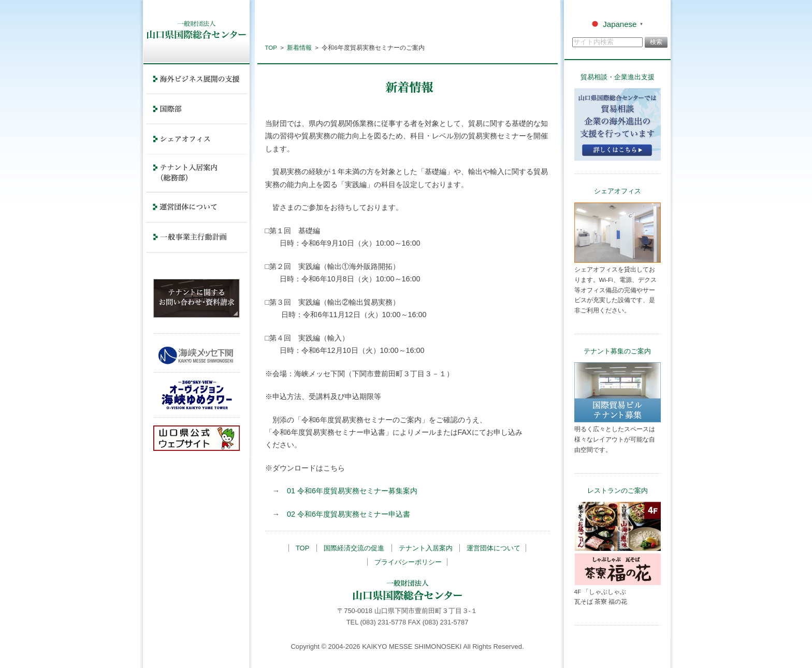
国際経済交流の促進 (354, 548)
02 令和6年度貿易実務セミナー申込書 (349, 514)
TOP (271, 48)
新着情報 (299, 48)
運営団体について (494, 548)
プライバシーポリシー (408, 562)
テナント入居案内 (426, 548)
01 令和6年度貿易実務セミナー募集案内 (352, 491)
